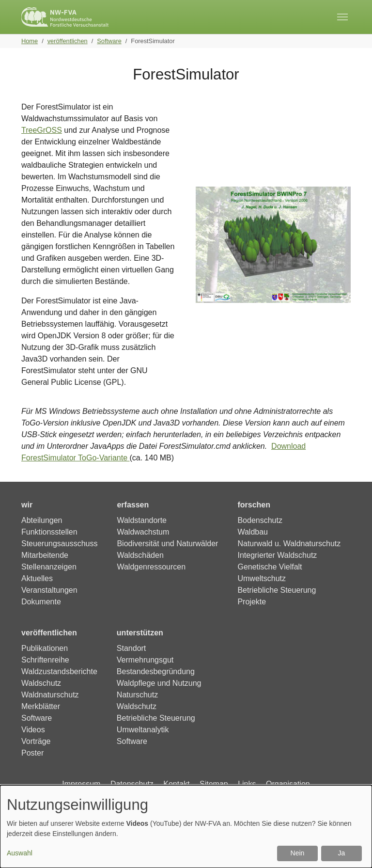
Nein (298, 853)
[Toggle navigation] (342, 17)
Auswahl (20, 853)
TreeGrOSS (42, 130)
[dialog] (186, 827)
